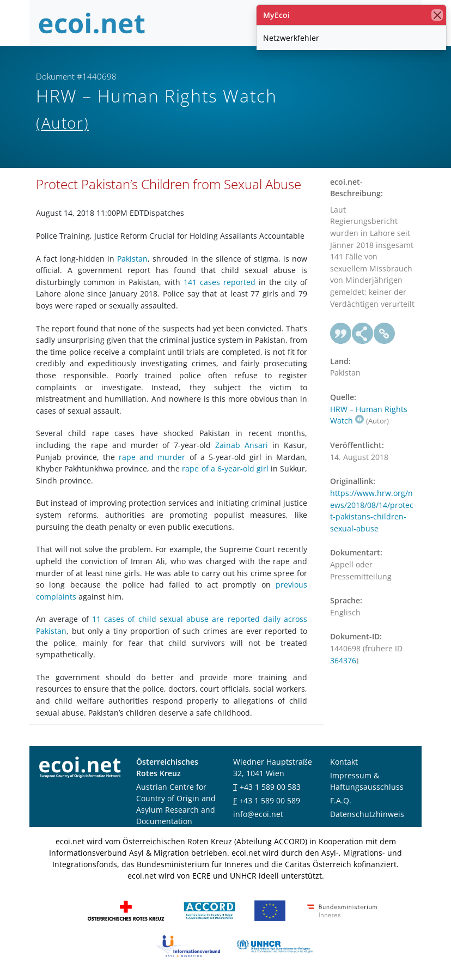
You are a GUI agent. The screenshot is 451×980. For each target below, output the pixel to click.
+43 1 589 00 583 (270, 787)
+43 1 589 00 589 (270, 800)
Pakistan (132, 259)
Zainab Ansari (242, 445)
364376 (343, 660)
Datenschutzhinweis (367, 814)
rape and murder (152, 457)
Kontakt (344, 762)
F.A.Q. (341, 800)
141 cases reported (220, 282)
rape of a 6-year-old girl (225, 468)
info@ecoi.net (258, 814)
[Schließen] (437, 15)
